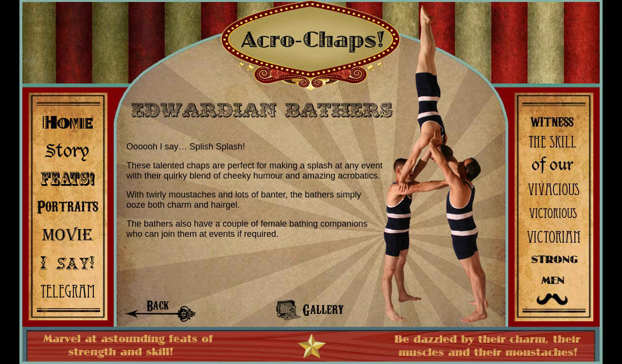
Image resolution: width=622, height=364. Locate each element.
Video (68, 234)
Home (68, 123)
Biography (68, 151)
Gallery (68, 206)
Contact (68, 289)
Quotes (68, 261)
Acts (68, 178)
